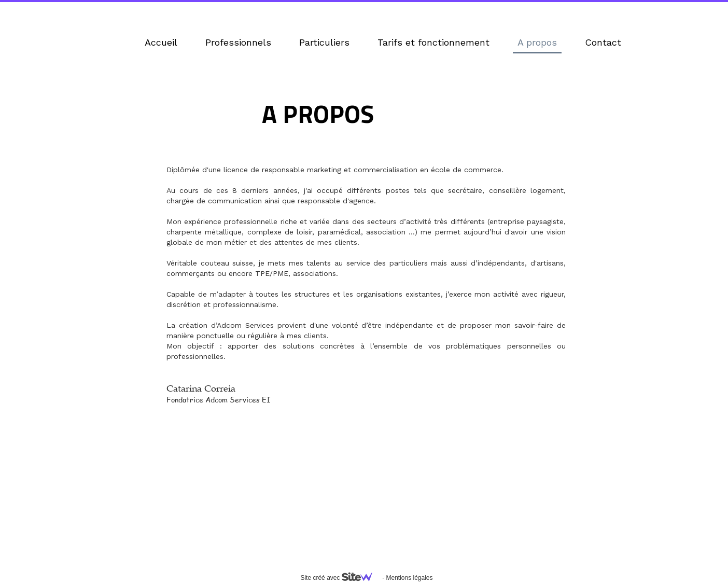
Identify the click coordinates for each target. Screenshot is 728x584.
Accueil (161, 42)
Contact (603, 42)
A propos (537, 42)
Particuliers (324, 42)
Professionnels (238, 42)
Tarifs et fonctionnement (433, 42)
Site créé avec (340, 578)
